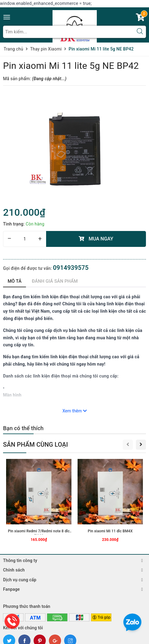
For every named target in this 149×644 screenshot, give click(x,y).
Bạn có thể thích (23, 428)
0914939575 (71, 268)
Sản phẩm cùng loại (36, 445)
